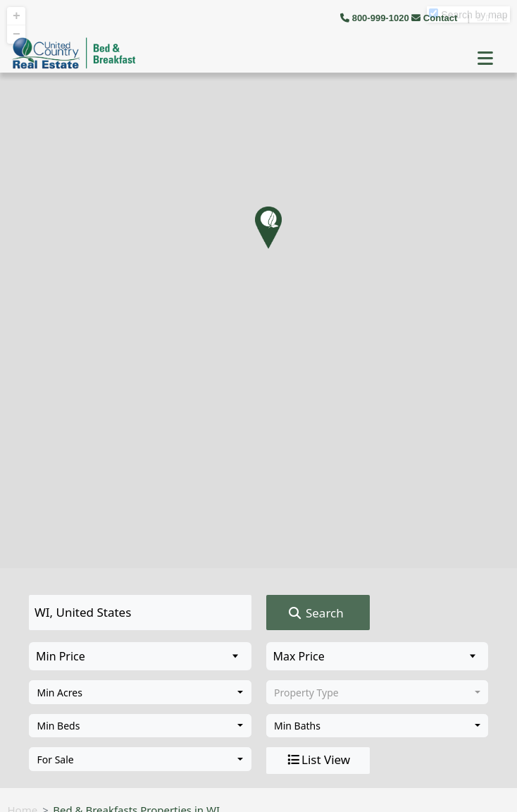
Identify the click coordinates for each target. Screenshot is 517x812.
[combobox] (140, 692)
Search (315, 613)
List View (318, 760)
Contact (436, 18)
